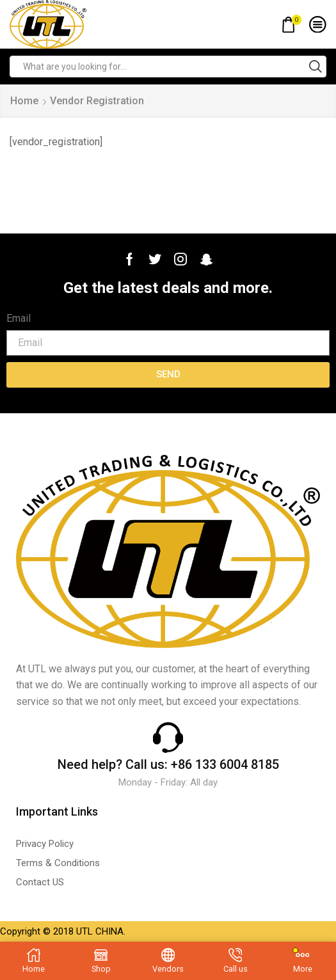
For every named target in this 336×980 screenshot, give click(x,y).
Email (19, 318)
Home (24, 101)
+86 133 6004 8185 (225, 764)
